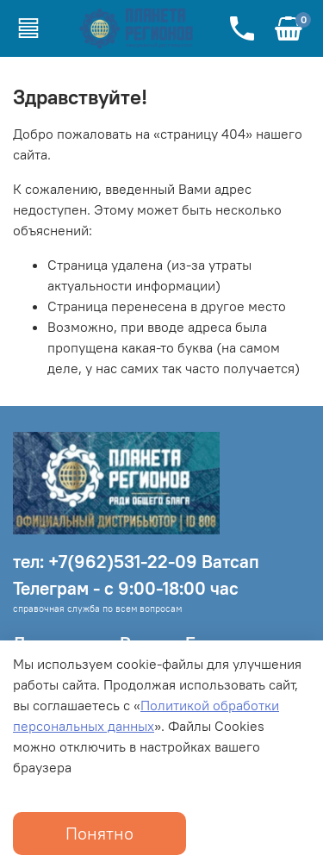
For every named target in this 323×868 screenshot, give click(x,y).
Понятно (99, 833)
